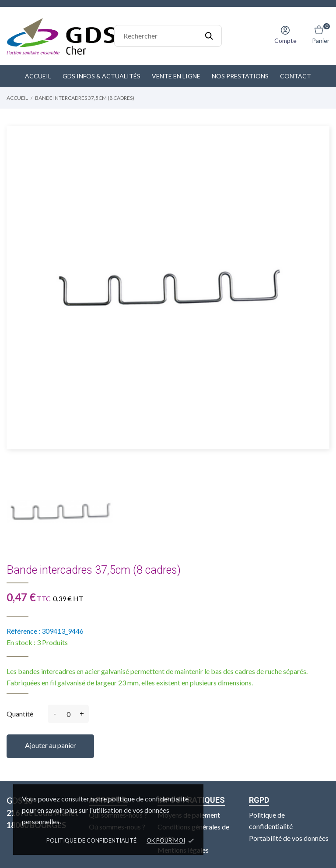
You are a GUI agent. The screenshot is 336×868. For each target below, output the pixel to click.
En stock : (21, 642)
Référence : (23, 631)
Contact (296, 76)
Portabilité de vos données (289, 838)
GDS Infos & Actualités (101, 76)
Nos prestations (240, 76)
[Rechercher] (168, 36)
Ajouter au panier (51, 745)
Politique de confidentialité (91, 840)
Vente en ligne (176, 76)
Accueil (38, 76)
